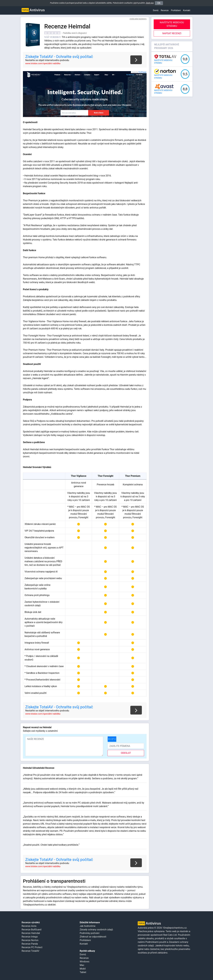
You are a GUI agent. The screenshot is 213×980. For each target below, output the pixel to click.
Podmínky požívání (90, 933)
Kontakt (187, 10)
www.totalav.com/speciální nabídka (43, 63)
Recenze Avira (29, 926)
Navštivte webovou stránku (172, 24)
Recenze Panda (30, 944)
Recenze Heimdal (31, 933)
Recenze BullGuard (32, 930)
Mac (82, 965)
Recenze (165, 10)
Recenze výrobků (31, 922)
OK (159, 3)
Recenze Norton (30, 940)
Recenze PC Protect (32, 947)
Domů (156, 10)
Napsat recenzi (172, 33)
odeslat (126, 753)
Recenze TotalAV (30, 951)
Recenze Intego (30, 937)
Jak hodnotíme (88, 926)
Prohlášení (85, 940)
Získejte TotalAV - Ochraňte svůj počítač (59, 57)
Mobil (83, 969)
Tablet (83, 972)
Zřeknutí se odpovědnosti (93, 937)
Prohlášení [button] (176, 10)
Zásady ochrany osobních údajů (96, 930)
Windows (85, 962)
